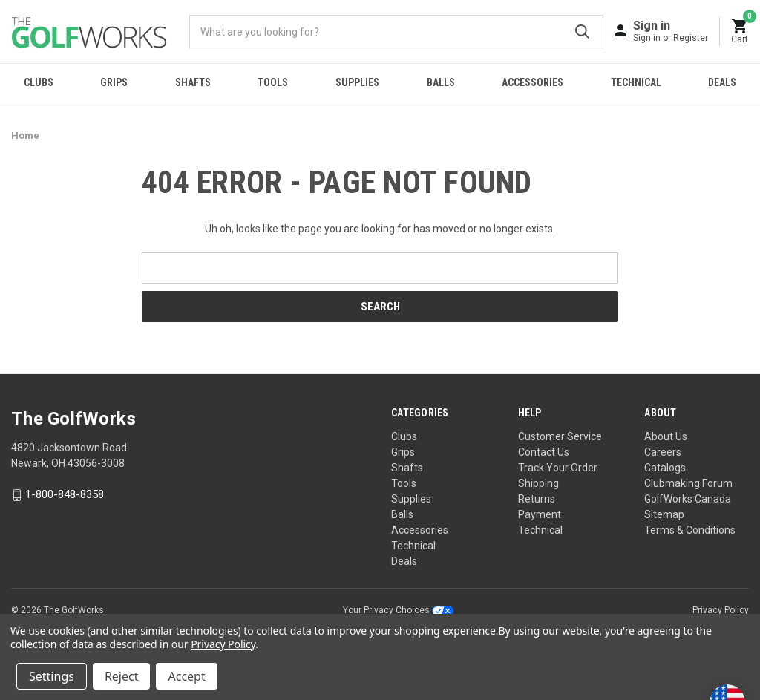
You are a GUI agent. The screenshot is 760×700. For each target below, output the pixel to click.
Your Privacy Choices (398, 610)
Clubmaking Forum (688, 483)
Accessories (533, 82)
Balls (441, 82)
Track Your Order (558, 468)
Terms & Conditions (690, 530)
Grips (114, 82)
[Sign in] (671, 31)
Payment (540, 514)
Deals (404, 561)
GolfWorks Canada (688, 499)
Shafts (193, 82)
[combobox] (396, 32)
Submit (582, 32)
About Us (666, 436)
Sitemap (664, 514)
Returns (537, 499)
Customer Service (560, 436)
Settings (52, 676)
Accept (186, 676)
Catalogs (665, 468)
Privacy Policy (721, 610)
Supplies (357, 82)
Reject (122, 676)
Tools (273, 82)
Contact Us (544, 452)
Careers (663, 452)
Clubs (39, 82)
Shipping (538, 483)
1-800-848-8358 (65, 495)
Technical (636, 82)
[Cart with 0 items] (740, 32)
